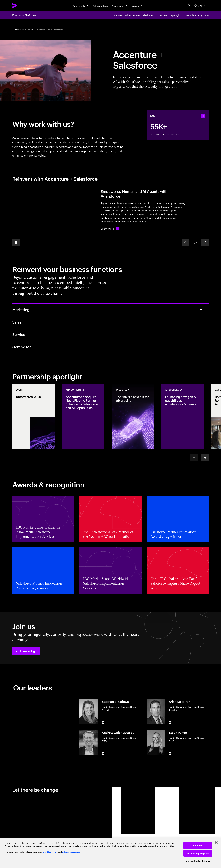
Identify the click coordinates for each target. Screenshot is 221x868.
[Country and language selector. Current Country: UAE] (200, 6)
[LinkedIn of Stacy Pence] (170, 754)
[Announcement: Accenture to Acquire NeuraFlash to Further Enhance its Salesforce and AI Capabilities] (83, 417)
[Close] (216, 843)
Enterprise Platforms (24, 15)
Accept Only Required (198, 853)
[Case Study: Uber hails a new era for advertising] (133, 417)
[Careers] (137, 6)
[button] (26, 651)
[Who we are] (120, 6)
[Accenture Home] (22, 6)
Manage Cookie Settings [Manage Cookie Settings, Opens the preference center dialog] (198, 861)
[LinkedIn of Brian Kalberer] (170, 723)
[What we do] (81, 6)
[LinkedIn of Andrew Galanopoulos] (103, 754)
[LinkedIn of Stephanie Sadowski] (103, 723)
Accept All (198, 845)
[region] (110, 853)
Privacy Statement (71, 852)
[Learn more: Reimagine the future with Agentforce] (110, 229)
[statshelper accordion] (203, 116)
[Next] (205, 458)
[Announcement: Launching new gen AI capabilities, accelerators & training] (183, 417)
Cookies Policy (50, 852)
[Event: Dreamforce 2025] (33, 417)
